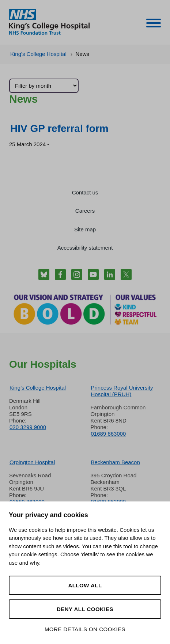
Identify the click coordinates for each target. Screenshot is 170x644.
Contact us (85, 192)
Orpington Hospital (32, 462)
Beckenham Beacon (116, 462)
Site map (85, 229)
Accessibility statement (85, 248)
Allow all (85, 585)
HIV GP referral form (59, 128)
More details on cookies (85, 629)
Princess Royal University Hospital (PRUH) (122, 391)
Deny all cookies (85, 609)
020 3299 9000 (28, 427)
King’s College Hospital (38, 388)
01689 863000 (109, 434)
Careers (85, 211)
